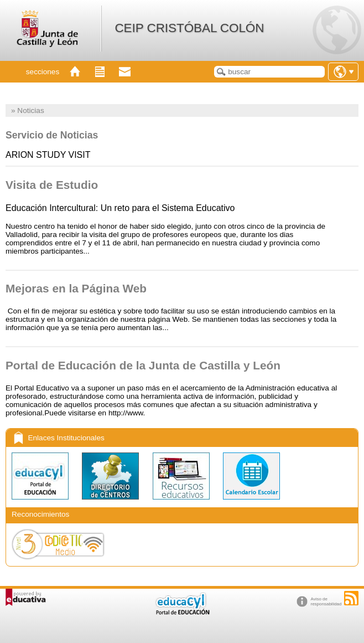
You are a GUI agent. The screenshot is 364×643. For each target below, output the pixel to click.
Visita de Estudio (52, 185)
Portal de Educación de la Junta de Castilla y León (143, 365)
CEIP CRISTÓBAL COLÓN (189, 28)
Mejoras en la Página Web (76, 288)
